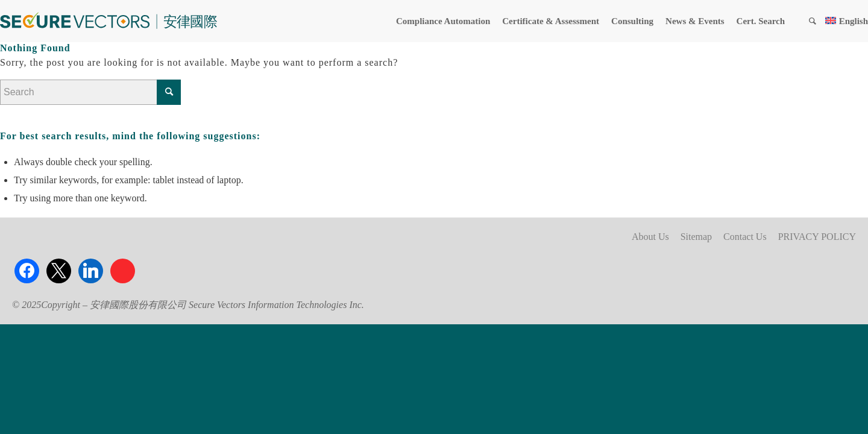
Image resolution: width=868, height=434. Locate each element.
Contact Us (745, 237)
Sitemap (696, 237)
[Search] (813, 21)
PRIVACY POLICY (817, 237)
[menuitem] (443, 21)
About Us (650, 237)
